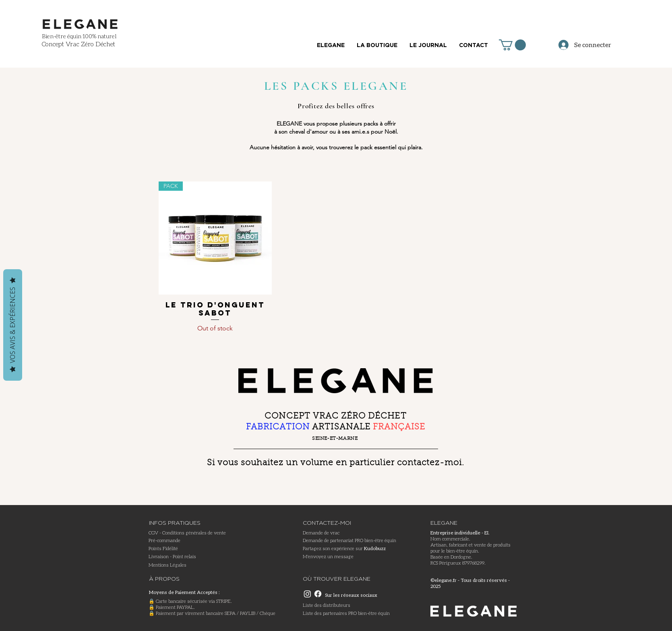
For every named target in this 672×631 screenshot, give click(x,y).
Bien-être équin (62, 36)
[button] (512, 45)
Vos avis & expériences (12, 325)
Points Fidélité (163, 548)
